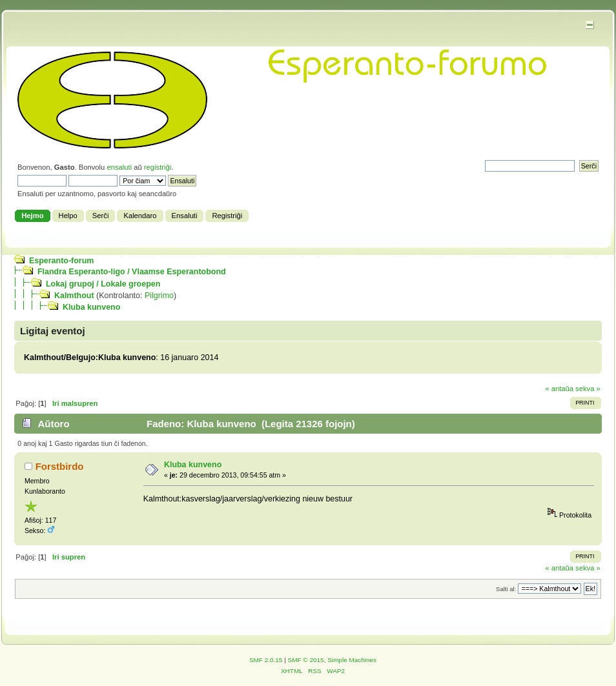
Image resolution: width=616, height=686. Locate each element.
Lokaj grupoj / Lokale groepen (103, 284)
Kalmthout (74, 296)
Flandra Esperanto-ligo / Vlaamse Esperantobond (132, 272)
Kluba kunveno (91, 307)
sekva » (588, 388)
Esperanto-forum (61, 261)
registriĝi (158, 167)
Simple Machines (352, 660)
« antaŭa (559, 388)
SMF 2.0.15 (266, 660)
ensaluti (119, 167)
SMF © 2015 (306, 660)
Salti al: (506, 589)
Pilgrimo (159, 296)
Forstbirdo (60, 466)
